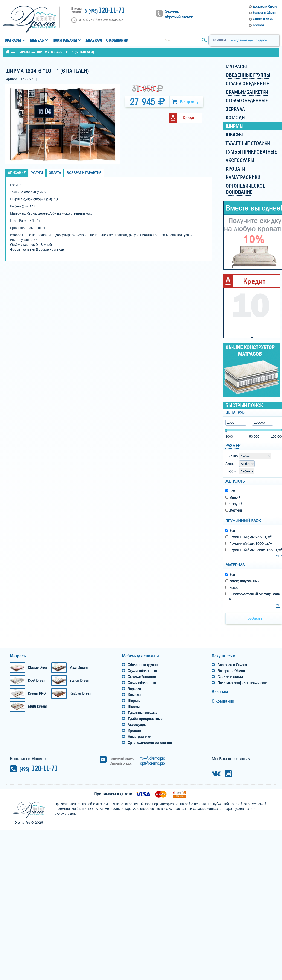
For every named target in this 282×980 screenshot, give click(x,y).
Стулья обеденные (142, 671)
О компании (117, 40)
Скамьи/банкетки (142, 677)
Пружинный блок (243, 521)
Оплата (55, 173)
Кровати (134, 731)
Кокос (232, 588)
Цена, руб (235, 413)
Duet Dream (37, 680)
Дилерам (94, 40)
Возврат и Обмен (264, 13)
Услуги (37, 173)
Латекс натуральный (242, 581)
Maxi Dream (78, 668)
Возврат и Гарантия (84, 173)
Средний (234, 504)
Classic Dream (39, 668)
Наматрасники (140, 737)
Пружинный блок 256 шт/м (248, 537)
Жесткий (234, 510)
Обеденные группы (143, 665)
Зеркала (134, 689)
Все (230, 491)
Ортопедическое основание (150, 743)
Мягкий (233, 497)
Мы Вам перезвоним (231, 759)
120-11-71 (105, 11)
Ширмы (23, 52)
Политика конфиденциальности (242, 683)
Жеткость (235, 481)
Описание (17, 173)
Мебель (37, 40)
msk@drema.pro (152, 758)
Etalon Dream (80, 680)
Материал (235, 565)
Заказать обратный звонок (179, 15)
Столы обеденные (142, 683)
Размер (233, 446)
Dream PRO (37, 693)
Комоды (134, 695)
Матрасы (13, 40)
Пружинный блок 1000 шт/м (249, 543)
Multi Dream (37, 706)
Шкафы (134, 707)
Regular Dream (81, 693)
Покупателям (65, 40)
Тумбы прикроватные (145, 719)
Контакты (258, 25)
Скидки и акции (263, 19)
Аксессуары (137, 725)
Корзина (219, 40)
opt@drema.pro (152, 763)
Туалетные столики (143, 713)
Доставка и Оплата (265, 7)
